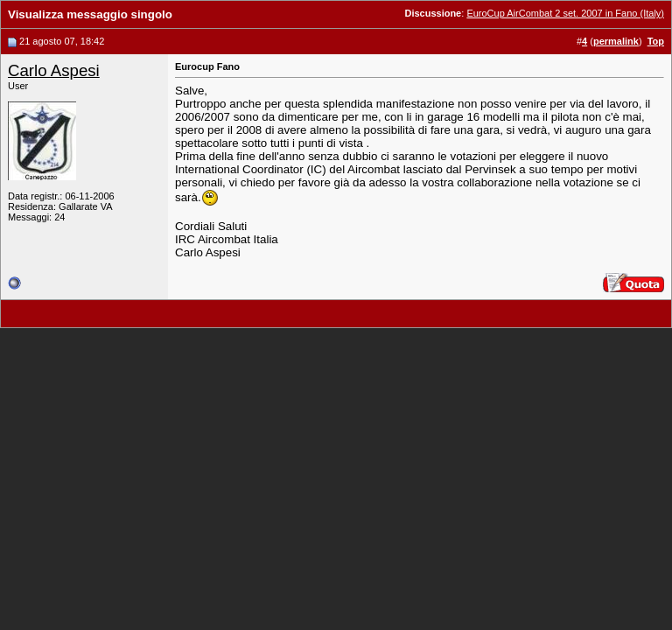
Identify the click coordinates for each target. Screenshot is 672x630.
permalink (616, 41)
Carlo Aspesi (54, 70)
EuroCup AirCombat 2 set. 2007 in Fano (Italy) (565, 13)
